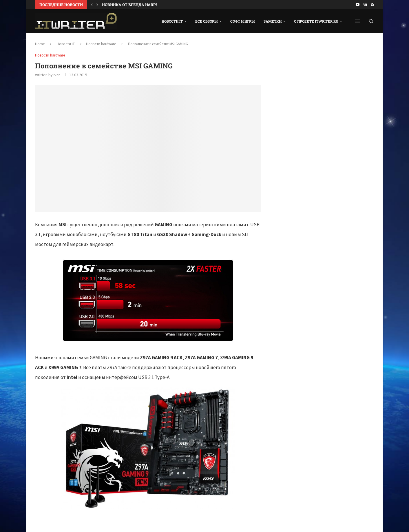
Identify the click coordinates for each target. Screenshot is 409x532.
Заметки (273, 21)
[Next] (97, 5)
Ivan (57, 75)
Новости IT (172, 21)
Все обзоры (207, 21)
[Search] (371, 21)
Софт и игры (243, 21)
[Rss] (373, 5)
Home (40, 44)
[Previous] (92, 5)
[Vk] (365, 5)
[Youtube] (358, 5)
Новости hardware (101, 44)
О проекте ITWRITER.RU (316, 21)
